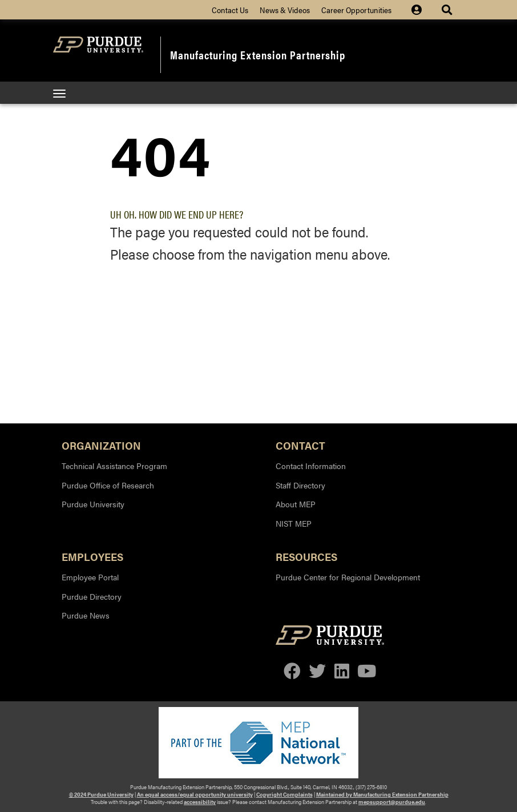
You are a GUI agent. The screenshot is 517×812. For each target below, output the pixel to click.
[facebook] (292, 672)
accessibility (200, 802)
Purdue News (86, 615)
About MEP (296, 504)
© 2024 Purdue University (101, 794)
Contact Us (230, 10)
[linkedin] (342, 672)
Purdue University (93, 504)
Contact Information (311, 466)
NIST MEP (294, 523)
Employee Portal (90, 577)
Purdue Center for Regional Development (348, 577)
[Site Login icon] (422, 10)
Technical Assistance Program (114, 466)
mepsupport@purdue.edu (392, 802)
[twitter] (317, 672)
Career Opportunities (356, 10)
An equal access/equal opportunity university (195, 794)
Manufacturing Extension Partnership (258, 54)
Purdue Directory (92, 596)
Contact (300, 445)
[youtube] (367, 672)
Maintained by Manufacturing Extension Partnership (382, 794)
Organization (101, 445)
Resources (306, 556)
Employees (92, 556)
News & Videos (285, 10)
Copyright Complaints (284, 794)
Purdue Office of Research (108, 485)
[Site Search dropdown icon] (448, 10)
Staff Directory (300, 485)
